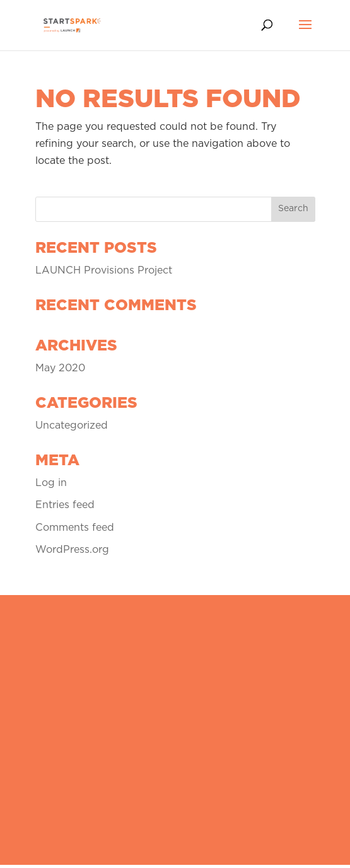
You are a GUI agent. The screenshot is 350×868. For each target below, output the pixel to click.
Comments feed (75, 528)
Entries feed (65, 505)
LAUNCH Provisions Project (104, 270)
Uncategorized (72, 425)
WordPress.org (72, 550)
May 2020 (60, 368)
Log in (51, 483)
